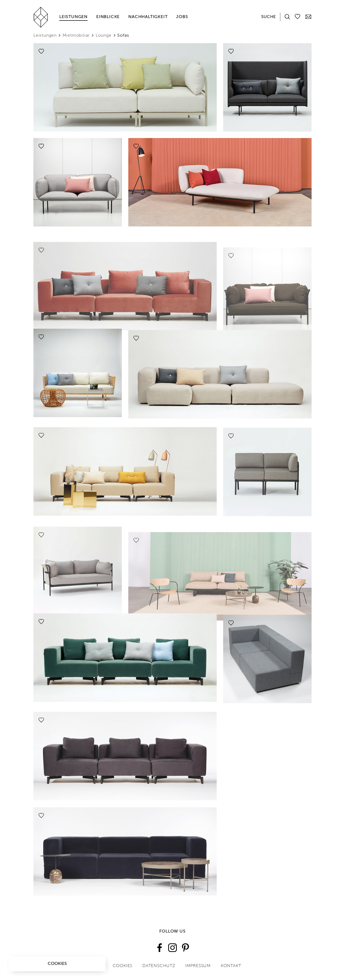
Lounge (104, 36)
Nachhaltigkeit (148, 17)
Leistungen (73, 17)
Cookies (57, 964)
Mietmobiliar (76, 36)
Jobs (182, 17)
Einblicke (108, 17)
